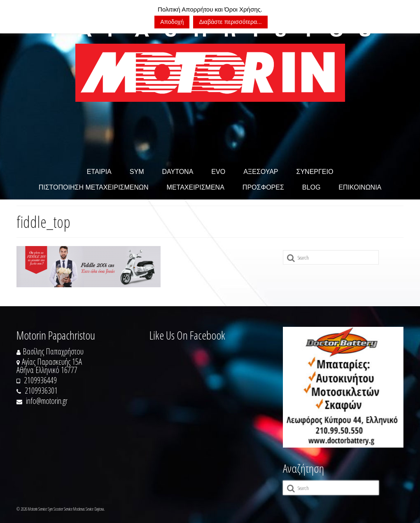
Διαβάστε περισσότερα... (230, 22)
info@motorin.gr (42, 401)
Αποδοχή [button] (172, 22)
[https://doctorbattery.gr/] (343, 387)
